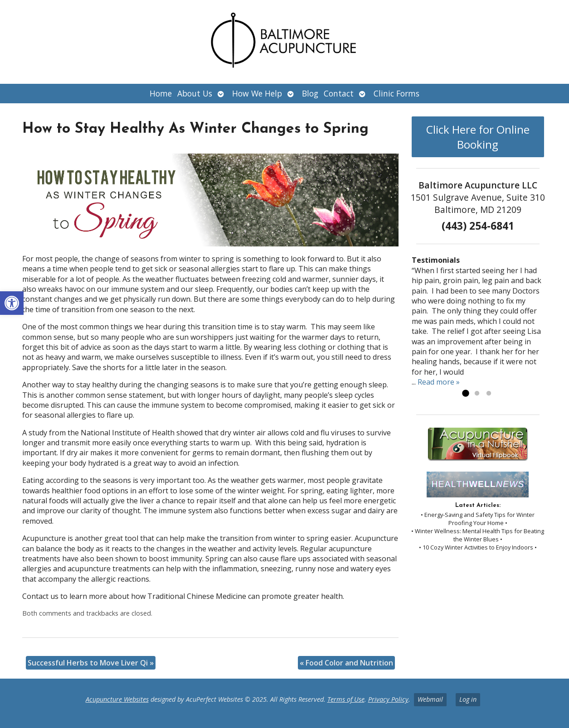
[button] (12, 303)
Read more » (439, 382)
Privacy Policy (388, 699)
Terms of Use (346, 699)
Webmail (430, 699)
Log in (468, 699)
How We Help (257, 93)
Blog (310, 93)
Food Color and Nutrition (346, 663)
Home (161, 93)
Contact (339, 93)
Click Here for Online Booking (478, 137)
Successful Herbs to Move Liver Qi (91, 663)
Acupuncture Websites (117, 699)
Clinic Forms (396, 93)
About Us (195, 93)
